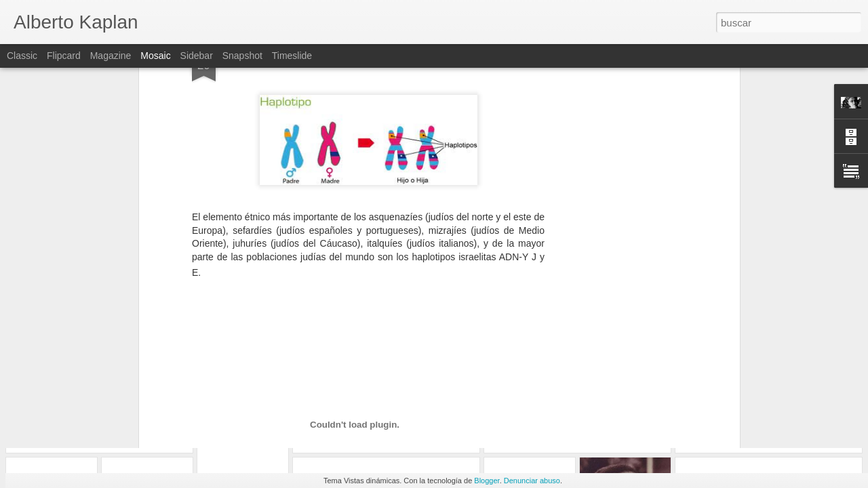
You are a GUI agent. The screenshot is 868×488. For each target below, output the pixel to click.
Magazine (111, 56)
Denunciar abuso (532, 481)
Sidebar (197, 56)
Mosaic (155, 56)
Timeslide (292, 56)
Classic (22, 56)
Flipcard (64, 56)
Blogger (487, 481)
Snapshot (242, 56)
